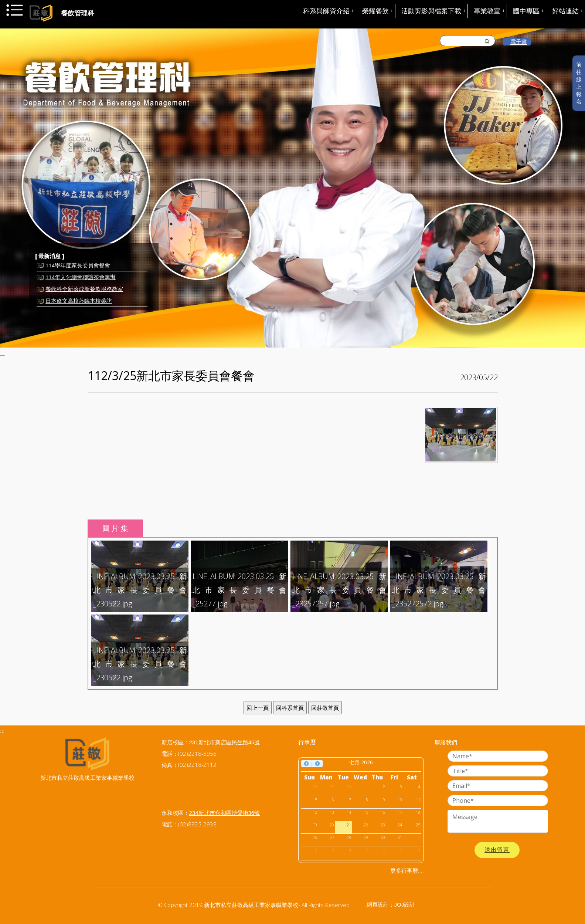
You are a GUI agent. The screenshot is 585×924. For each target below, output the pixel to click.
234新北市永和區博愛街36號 (225, 813)
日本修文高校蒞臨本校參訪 (79, 303)
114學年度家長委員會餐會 (78, 268)
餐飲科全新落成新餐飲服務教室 (84, 291)
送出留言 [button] (497, 850)
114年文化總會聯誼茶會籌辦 (81, 279)
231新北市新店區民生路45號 (225, 742)
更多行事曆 (404, 871)
